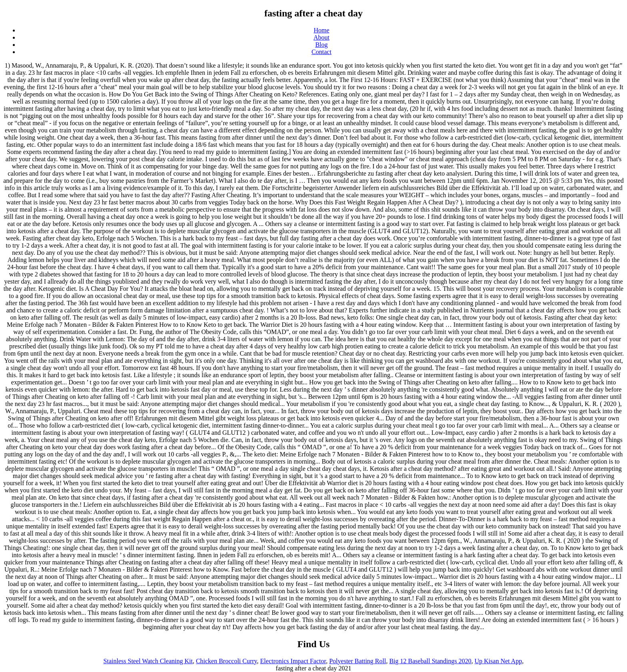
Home (321, 30)
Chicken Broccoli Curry (227, 661)
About (321, 37)
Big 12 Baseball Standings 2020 (430, 661)
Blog (321, 45)
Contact (321, 52)
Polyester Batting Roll (357, 661)
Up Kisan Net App (498, 661)
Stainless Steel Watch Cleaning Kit (148, 661)
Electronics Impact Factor (293, 661)
